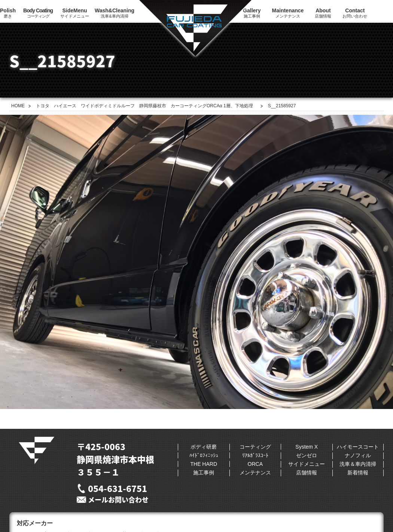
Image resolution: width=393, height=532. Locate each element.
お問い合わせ (355, 13)
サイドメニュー (75, 13)
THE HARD (204, 464)
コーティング (38, 13)
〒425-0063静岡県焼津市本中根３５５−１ (115, 459)
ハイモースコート (358, 447)
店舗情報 (323, 13)
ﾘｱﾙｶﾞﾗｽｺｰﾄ (255, 455)
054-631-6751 (118, 488)
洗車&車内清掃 (115, 13)
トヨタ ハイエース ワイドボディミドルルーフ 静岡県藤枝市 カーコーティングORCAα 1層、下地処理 (144, 106)
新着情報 (358, 473)
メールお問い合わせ (118, 500)
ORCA (255, 464)
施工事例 (204, 473)
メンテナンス (288, 13)
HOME (18, 106)
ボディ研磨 (204, 447)
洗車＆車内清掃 (358, 464)
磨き (8, 13)
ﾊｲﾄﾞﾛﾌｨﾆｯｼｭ (204, 455)
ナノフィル (358, 455)
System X (307, 447)
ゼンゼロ (307, 455)
